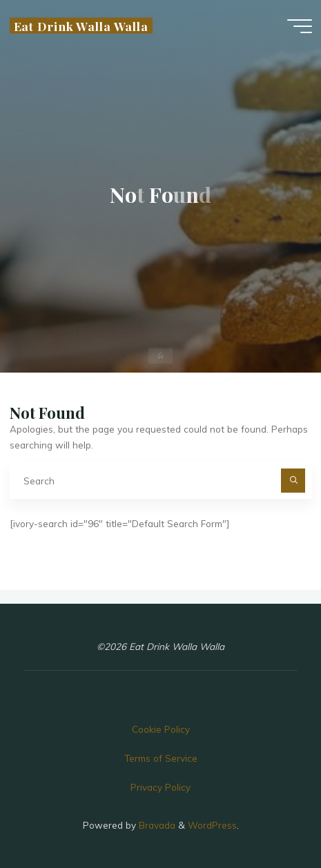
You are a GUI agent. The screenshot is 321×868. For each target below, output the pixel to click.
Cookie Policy (161, 729)
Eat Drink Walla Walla (81, 25)
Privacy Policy (160, 787)
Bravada (156, 825)
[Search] (293, 481)
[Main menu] (300, 26)
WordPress (212, 825)
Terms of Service (161, 758)
